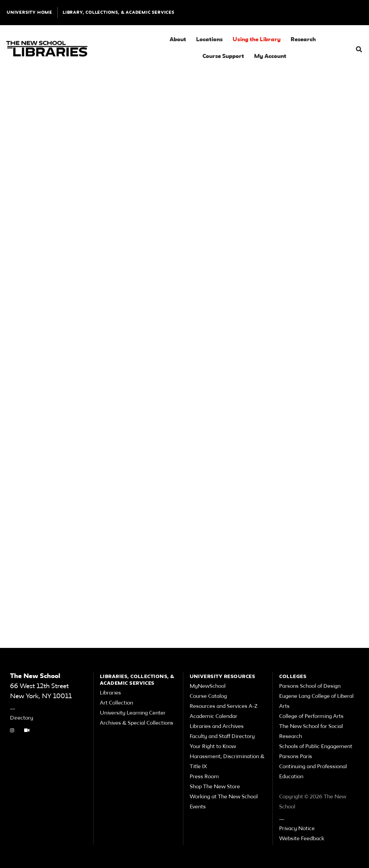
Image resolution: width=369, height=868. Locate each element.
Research (303, 40)
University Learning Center (133, 713)
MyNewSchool (208, 686)
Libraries (110, 693)
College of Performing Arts (311, 717)
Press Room (204, 777)
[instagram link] (12, 731)
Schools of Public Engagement (316, 747)
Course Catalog (208, 696)
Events (198, 807)
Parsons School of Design (310, 686)
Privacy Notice (297, 829)
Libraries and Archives (217, 727)
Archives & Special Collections (137, 723)
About (178, 40)
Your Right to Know (213, 747)
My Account (270, 56)
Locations (209, 40)
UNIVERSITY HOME (29, 13)
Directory (22, 718)
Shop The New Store (215, 787)
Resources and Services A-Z (224, 707)
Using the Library (257, 40)
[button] (359, 49)
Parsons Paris (296, 757)
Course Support (223, 56)
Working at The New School (224, 797)
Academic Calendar (213, 717)
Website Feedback (302, 839)
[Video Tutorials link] (27, 731)
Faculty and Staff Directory (222, 737)
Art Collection (116, 703)
